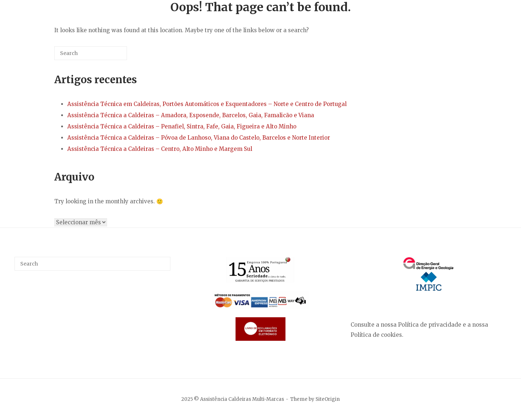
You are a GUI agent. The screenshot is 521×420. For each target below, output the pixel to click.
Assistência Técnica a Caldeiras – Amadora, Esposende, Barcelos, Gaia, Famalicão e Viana (191, 115)
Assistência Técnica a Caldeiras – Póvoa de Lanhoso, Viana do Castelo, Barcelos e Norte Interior (199, 138)
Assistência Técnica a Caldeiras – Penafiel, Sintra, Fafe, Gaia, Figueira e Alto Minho (182, 126)
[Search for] (91, 53)
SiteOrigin (328, 399)
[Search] (111, 56)
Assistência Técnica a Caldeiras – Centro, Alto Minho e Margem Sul (160, 149)
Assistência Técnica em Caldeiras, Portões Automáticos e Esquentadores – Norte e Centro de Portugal (207, 104)
